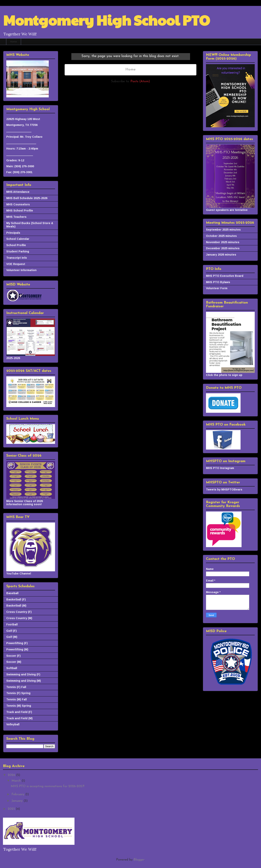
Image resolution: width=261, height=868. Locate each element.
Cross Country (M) (19, 618)
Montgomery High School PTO (107, 20)
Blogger (139, 860)
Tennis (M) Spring (19, 706)
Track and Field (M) (19, 718)
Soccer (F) (13, 656)
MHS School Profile (20, 211)
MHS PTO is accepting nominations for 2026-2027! (48, 786)
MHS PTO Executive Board (225, 276)
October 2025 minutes (221, 236)
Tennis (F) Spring (18, 693)
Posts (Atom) (140, 81)
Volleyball (13, 724)
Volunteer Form (217, 288)
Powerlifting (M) (17, 649)
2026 (12, 775)
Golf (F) (11, 631)
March (17, 781)
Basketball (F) (16, 599)
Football (12, 624)
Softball (12, 668)
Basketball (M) (16, 606)
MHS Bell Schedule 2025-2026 (27, 198)
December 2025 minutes (223, 248)
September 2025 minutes (223, 230)
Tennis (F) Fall (16, 687)
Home (14, 42)
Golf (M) (12, 637)
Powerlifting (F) (17, 643)
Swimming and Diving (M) (24, 681)
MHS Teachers (16, 217)
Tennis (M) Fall (17, 699)
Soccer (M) (14, 662)
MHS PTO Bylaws (218, 282)
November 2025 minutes (223, 242)
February (18, 794)
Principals (13, 233)
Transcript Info (17, 258)
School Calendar (18, 239)
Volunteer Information (21, 270)
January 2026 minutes (221, 255)
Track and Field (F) (19, 712)
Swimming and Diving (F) (23, 674)
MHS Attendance (18, 192)
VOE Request (16, 264)
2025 (12, 809)
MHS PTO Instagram (220, 468)
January (18, 801)
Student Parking (18, 251)
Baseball (12, 593)
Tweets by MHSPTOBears (224, 489)
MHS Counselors (18, 204)
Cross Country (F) (19, 612)
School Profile (16, 245)
